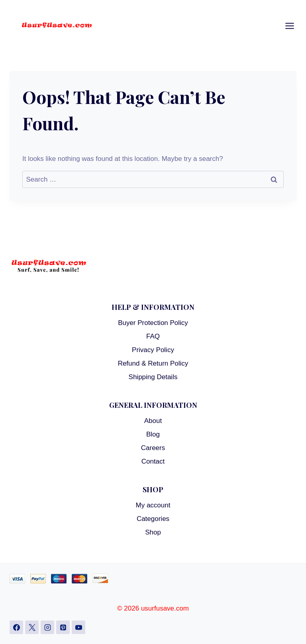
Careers (153, 448)
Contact (153, 461)
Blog (153, 434)
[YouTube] (78, 627)
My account (153, 505)
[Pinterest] (63, 627)
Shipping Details (153, 377)
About (153, 421)
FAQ (153, 336)
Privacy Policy (153, 350)
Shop (153, 532)
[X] (32, 627)
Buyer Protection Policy (153, 323)
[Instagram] (47, 627)
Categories (153, 519)
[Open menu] (294, 26)
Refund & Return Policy (153, 363)
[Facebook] (16, 627)
